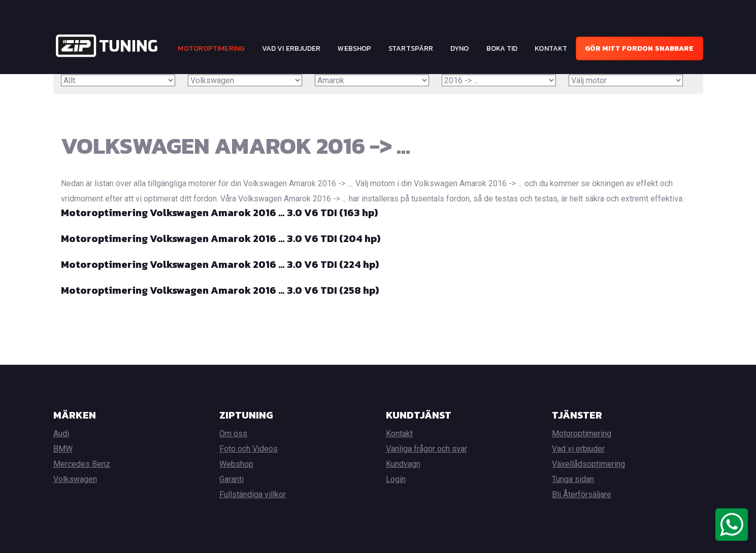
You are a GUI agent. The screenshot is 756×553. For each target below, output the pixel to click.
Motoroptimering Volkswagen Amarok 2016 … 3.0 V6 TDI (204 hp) (221, 238)
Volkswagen (75, 479)
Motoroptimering (211, 48)
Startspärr (411, 48)
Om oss (233, 434)
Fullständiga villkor (253, 494)
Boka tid (502, 48)
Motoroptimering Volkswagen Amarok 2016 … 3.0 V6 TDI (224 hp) (220, 264)
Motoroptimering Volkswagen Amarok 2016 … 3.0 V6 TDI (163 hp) (219, 213)
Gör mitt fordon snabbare (639, 48)
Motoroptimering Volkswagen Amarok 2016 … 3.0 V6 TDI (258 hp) (220, 290)
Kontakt (551, 48)
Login (396, 479)
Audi (61, 434)
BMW (63, 449)
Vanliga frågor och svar (426, 449)
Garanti (232, 479)
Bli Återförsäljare (582, 494)
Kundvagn (403, 464)
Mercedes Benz (82, 464)
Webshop (354, 48)
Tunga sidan (573, 479)
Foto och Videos (249, 449)
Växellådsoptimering (588, 464)
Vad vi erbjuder (291, 48)
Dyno (459, 48)
